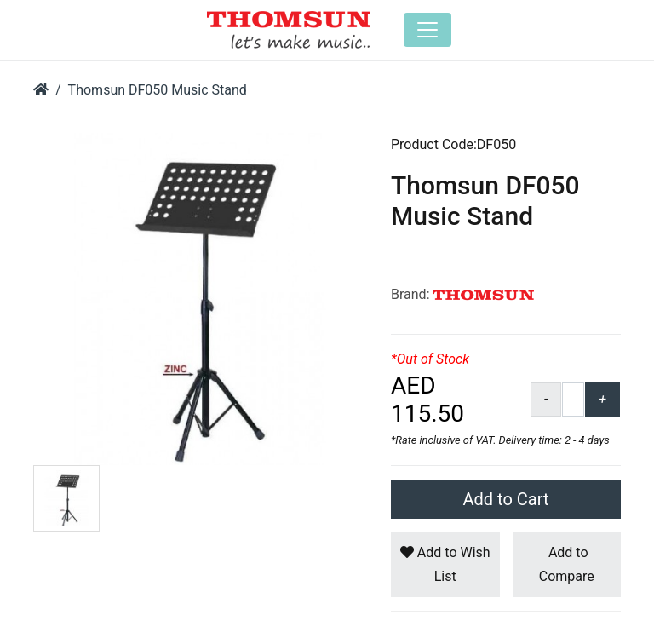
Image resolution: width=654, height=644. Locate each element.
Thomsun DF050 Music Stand (158, 90)
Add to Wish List (445, 564)
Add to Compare (567, 564)
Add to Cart (506, 499)
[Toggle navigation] (427, 30)
